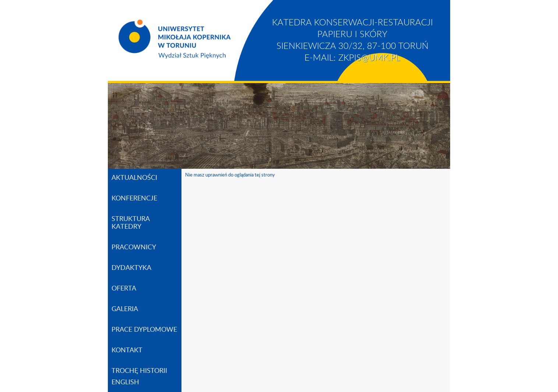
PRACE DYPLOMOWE (144, 330)
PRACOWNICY (134, 247)
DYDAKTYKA (131, 268)
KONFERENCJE (134, 199)
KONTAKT (127, 350)
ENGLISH (125, 382)
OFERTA (124, 289)
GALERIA (125, 309)
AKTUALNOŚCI (134, 178)
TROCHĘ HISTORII (139, 371)
